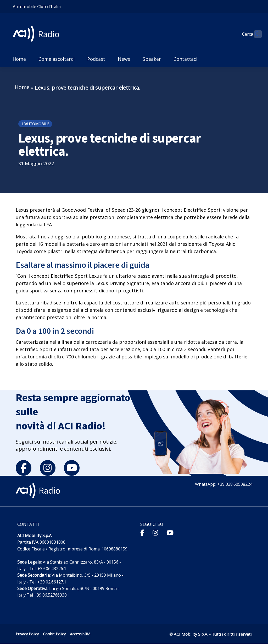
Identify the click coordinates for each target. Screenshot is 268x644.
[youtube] (72, 468)
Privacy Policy (27, 634)
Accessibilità (80, 634)
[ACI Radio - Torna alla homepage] (38, 34)
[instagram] (48, 468)
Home (22, 87)
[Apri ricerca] (255, 34)
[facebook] (24, 468)
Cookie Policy (54, 634)
